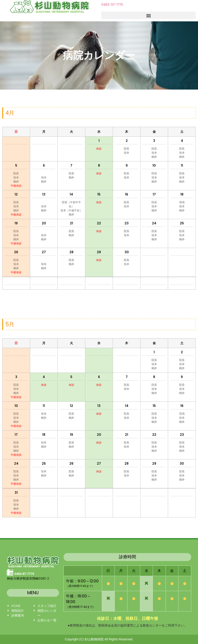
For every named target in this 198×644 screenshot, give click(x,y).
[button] (149, 15)
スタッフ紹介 (47, 606)
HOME (16, 606)
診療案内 (18, 615)
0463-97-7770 (112, 5)
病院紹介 (18, 611)
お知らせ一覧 (47, 620)
